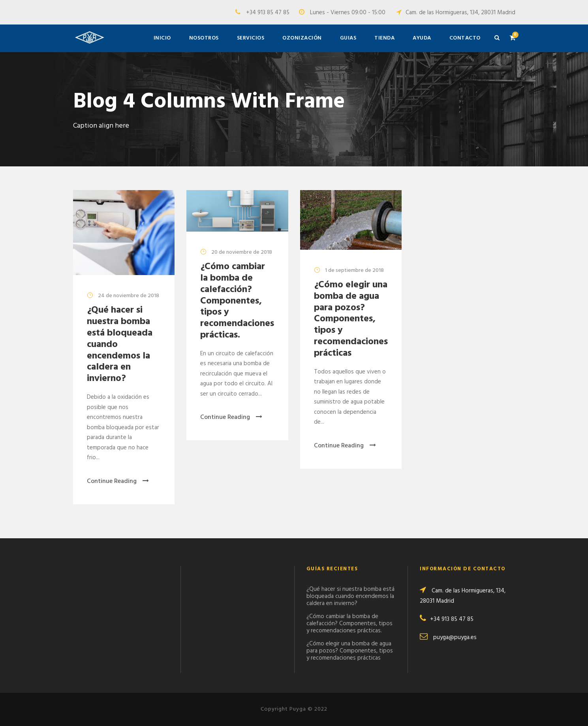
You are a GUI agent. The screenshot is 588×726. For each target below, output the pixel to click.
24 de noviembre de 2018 (129, 296)
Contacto (465, 38)
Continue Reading (118, 481)
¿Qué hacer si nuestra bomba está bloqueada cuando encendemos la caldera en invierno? (350, 596)
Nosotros (204, 38)
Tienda (384, 38)
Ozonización (302, 38)
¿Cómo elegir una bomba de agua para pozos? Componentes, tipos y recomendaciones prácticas (351, 319)
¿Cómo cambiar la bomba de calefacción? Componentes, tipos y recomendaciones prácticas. (237, 301)
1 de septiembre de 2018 (354, 271)
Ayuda (422, 38)
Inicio (162, 38)
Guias (348, 38)
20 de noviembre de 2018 (242, 252)
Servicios (251, 38)
